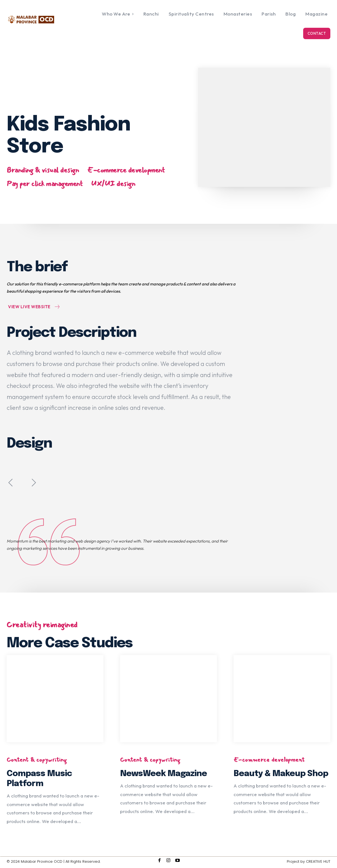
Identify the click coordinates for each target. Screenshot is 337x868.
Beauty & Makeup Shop (281, 774)
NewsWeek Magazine (164, 774)
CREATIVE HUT (318, 861)
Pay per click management (45, 184)
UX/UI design (113, 184)
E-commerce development (126, 170)
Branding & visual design (43, 170)
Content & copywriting (37, 760)
